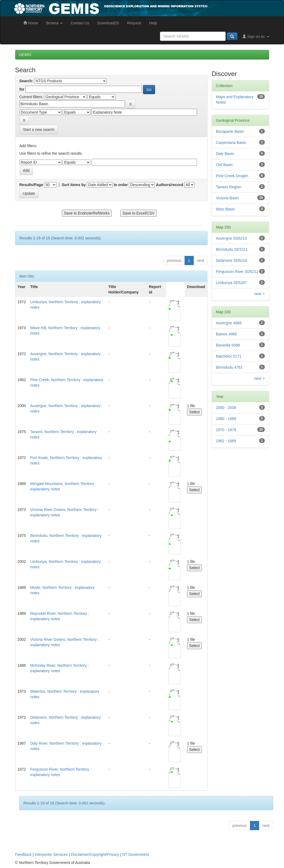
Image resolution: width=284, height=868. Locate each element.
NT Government (136, 854)
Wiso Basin (225, 209)
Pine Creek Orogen (232, 176)
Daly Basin (225, 154)
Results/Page (31, 185)
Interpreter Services (51, 854)
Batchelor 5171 (229, 356)
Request (134, 23)
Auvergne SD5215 (231, 238)
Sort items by (74, 185)
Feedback (23, 854)
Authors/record (170, 185)
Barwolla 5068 (228, 345)
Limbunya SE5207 (231, 283)
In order (121, 185)
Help (153, 23)
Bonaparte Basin (230, 131)
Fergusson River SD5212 (237, 272)
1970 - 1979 (226, 430)
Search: (26, 81)
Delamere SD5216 (231, 260)
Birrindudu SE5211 (232, 249)
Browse (54, 23)
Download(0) (108, 23)
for (22, 89)
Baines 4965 (226, 334)
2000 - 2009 (226, 408)
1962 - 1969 (226, 441)
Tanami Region (228, 187)
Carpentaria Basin (231, 143)
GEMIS (25, 55)
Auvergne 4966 (229, 323)
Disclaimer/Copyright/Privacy (95, 854)
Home (31, 23)
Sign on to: (256, 37)
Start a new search (39, 130)
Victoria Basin (227, 198)
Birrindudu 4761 (229, 367)
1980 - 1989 (226, 419)
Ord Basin (224, 165)
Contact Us (80, 23)
